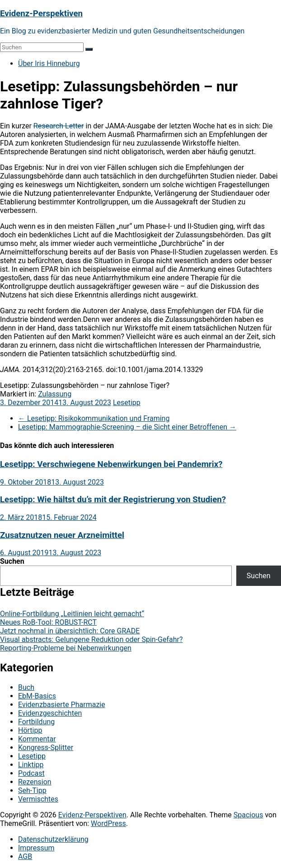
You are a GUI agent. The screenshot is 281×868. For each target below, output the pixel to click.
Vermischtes (38, 799)
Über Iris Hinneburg (49, 64)
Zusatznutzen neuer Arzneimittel (62, 535)
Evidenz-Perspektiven (41, 14)
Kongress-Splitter (46, 748)
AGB (25, 856)
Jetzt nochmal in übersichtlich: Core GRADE (70, 631)
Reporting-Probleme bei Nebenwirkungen (66, 648)
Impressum (36, 848)
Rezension (35, 782)
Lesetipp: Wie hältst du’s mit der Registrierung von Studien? (113, 500)
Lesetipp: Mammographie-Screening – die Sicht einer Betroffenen (127, 427)
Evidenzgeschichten (50, 713)
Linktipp (31, 765)
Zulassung (55, 394)
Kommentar (37, 739)
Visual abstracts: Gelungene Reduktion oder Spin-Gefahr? (91, 639)
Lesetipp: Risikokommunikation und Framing (94, 418)
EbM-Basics (37, 696)
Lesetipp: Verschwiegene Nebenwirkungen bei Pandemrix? (111, 464)
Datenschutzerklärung (53, 839)
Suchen (12, 561)
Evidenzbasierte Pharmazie (62, 705)
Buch (26, 687)
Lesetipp (127, 403)
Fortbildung (36, 722)
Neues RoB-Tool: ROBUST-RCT (48, 622)
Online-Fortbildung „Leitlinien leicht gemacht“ (72, 614)
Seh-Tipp (32, 790)
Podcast (31, 773)
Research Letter (59, 126)
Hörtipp (30, 730)
